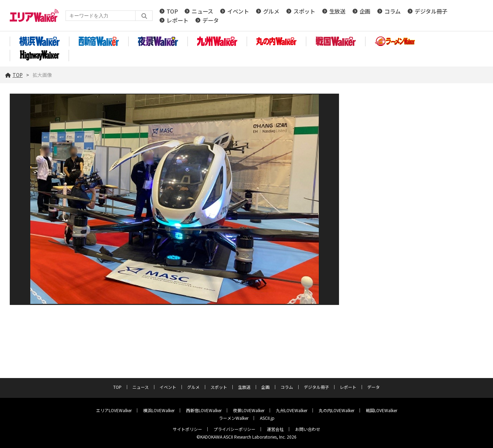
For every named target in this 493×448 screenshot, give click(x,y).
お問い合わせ (308, 429)
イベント (238, 11)
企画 (365, 11)
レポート (178, 20)
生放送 (337, 11)
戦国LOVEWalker (382, 410)
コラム (392, 11)
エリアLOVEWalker (114, 410)
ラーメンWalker (234, 418)
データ (211, 20)
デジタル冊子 (431, 11)
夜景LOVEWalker (249, 410)
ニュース (202, 11)
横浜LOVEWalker (159, 410)
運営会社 (275, 429)
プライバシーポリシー (234, 429)
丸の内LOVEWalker (337, 410)
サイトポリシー (187, 429)
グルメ (271, 11)
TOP (172, 11)
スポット (304, 11)
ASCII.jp (267, 418)
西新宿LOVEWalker (204, 410)
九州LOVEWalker (292, 410)
